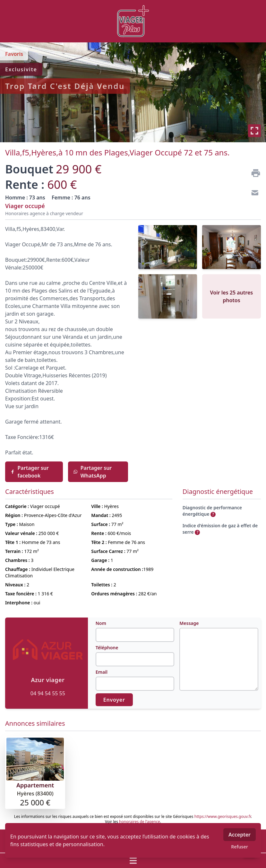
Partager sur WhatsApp (92, 472)
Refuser (240, 847)
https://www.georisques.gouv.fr (223, 816)
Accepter (240, 835)
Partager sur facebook (30, 472)
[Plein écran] (254, 131)
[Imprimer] (253, 173)
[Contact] (253, 194)
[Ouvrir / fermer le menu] (133, 861)
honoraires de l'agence (140, 822)
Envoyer (114, 700)
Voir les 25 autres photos (232, 296)
